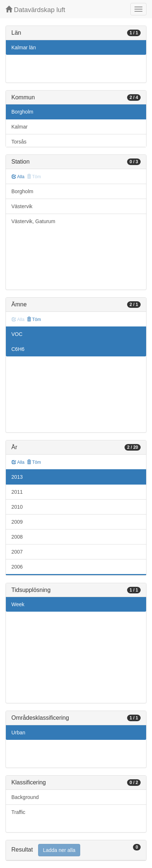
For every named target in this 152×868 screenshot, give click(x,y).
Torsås (19, 142)
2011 (17, 492)
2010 (17, 507)
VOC (17, 334)
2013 (17, 477)
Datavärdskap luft (35, 10)
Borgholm (22, 112)
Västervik (22, 206)
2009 (17, 522)
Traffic (18, 812)
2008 (17, 537)
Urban (18, 733)
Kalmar (19, 127)
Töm (34, 320)
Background (25, 797)
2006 (17, 567)
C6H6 (18, 349)
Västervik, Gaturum (33, 221)
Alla (18, 177)
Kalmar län (24, 47)
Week (18, 604)
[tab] (76, 850)
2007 (17, 552)
